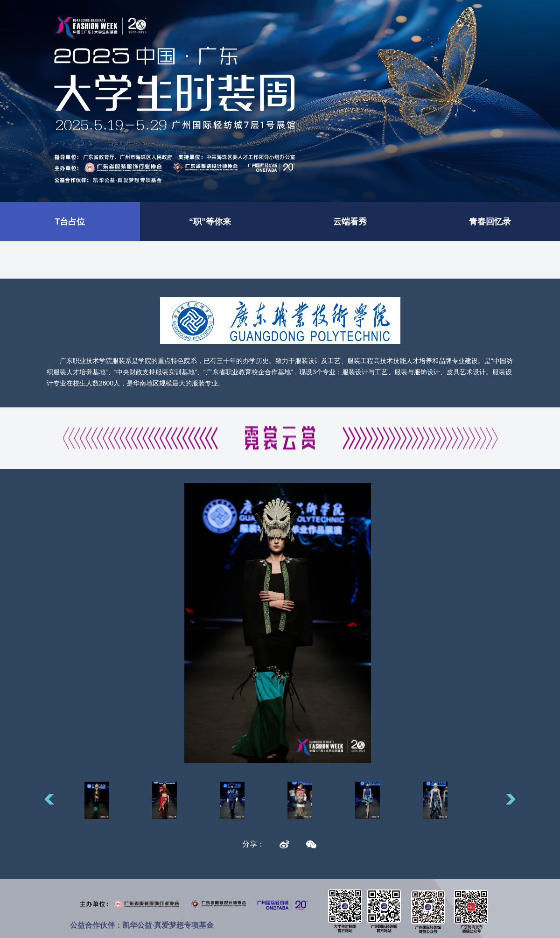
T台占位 (70, 222)
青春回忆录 (490, 222)
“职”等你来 (210, 222)
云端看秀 (350, 222)
